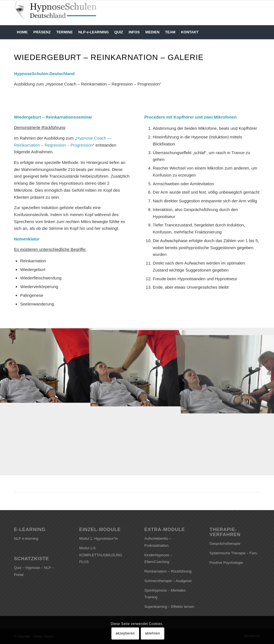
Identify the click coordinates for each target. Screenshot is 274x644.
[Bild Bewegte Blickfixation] (46, 365)
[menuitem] (22, 32)
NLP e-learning (26, 538)
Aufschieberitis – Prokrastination (158, 542)
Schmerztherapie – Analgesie (168, 581)
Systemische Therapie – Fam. (234, 553)
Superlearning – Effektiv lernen (169, 607)
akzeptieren (125, 633)
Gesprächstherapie (225, 544)
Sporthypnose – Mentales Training (165, 594)
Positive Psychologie (226, 563)
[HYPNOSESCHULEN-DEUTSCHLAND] (57, 13)
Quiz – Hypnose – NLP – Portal (34, 571)
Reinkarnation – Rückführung (168, 571)
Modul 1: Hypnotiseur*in (99, 538)
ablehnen (153, 633)
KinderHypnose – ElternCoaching (158, 559)
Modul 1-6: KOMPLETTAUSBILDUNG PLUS (101, 555)
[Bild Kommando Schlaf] (137, 365)
